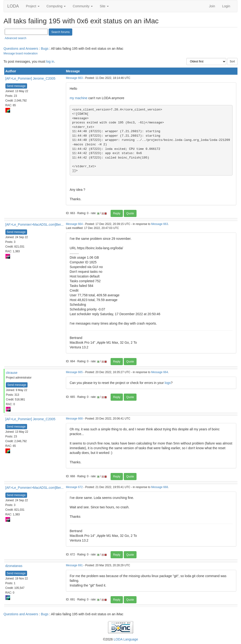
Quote (130, 213)
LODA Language (126, 639)
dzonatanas (14, 566)
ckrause (12, 373)
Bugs (45, 49)
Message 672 (74, 487)
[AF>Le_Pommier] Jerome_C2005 (30, 78)
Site (104, 6)
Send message (16, 86)
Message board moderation (21, 53)
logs (168, 383)
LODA (13, 6)
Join (212, 6)
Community (83, 6)
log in (50, 61)
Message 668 (74, 419)
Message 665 (74, 372)
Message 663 (74, 78)
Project (33, 6)
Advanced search (16, 38)
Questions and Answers (21, 49)
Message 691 (74, 565)
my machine (78, 98)
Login (226, 6)
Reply (117, 213)
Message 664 (74, 224)
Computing (56, 6)
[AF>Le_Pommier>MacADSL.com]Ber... (34, 224)
